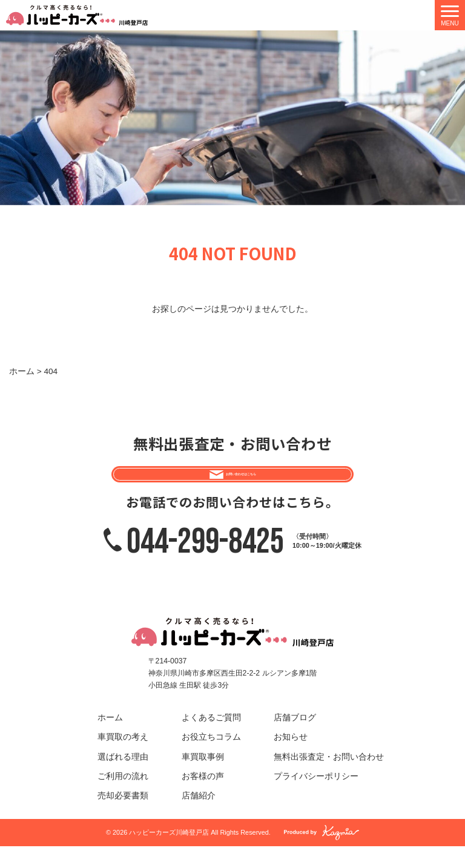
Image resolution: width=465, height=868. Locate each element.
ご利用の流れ (123, 797)
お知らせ (291, 759)
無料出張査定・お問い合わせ (329, 778)
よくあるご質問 (211, 739)
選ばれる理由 (123, 778)
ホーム (110, 739)
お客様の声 (203, 797)
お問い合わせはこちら (242, 484)
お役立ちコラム (211, 759)
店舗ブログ (295, 739)
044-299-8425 (205, 562)
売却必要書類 (123, 817)
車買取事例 (203, 778)
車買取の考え (123, 759)
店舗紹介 (199, 817)
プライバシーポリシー (316, 797)
